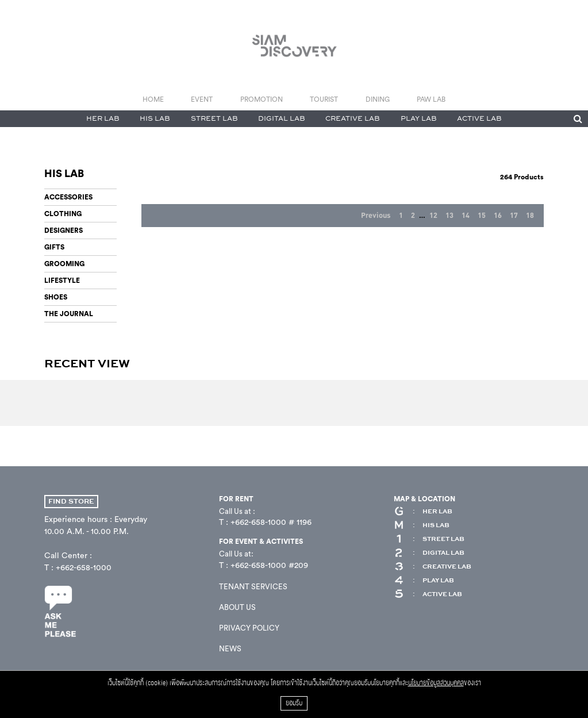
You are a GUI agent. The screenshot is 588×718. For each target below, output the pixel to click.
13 (449, 216)
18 (530, 216)
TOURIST (324, 99)
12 (433, 216)
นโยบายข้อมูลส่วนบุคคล (436, 683)
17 (514, 216)
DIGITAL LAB (282, 119)
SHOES (56, 297)
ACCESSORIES (68, 197)
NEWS (230, 649)
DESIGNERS (64, 231)
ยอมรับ (294, 703)
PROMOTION (262, 99)
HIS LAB (155, 119)
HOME (153, 99)
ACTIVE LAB (479, 119)
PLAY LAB (419, 119)
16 (498, 216)
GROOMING (64, 264)
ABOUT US (237, 607)
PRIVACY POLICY (249, 628)
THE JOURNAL (69, 314)
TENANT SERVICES (253, 587)
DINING (378, 99)
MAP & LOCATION (424, 499)
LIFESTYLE (62, 281)
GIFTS (54, 247)
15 (482, 216)
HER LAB (103, 119)
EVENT (202, 99)
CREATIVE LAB (353, 119)
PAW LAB (431, 99)
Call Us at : (237, 511)
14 (466, 216)
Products (522, 177)
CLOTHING (63, 214)
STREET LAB (214, 119)
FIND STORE (71, 502)
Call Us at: (236, 554)
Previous (376, 216)
